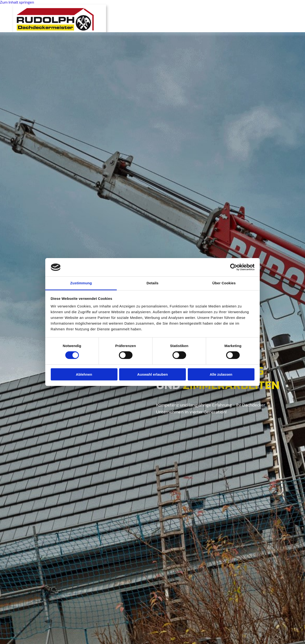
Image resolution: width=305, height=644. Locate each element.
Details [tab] (152, 283)
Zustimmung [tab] (81, 283)
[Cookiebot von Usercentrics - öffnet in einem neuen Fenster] (234, 267)
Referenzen (240, 11)
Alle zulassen (221, 374)
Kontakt (273, 11)
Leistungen (170, 11)
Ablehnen (84, 374)
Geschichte (133, 11)
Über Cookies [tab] (224, 283)
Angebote (204, 11)
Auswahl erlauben (152, 374)
